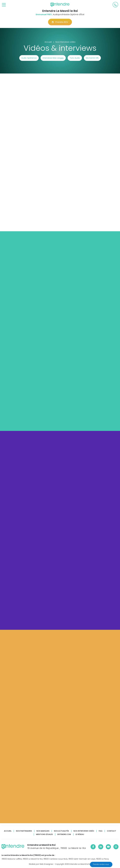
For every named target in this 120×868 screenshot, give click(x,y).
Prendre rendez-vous (101, 864)
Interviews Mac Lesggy (53, 58)
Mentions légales (44, 834)
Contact (112, 831)
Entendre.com (64, 834)
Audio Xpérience (29, 58)
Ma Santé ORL (92, 58)
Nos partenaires (24, 831)
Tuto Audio (75, 58)
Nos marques (43, 831)
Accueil (8, 831)
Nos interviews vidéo (84, 831)
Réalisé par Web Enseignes (41, 864)
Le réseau (80, 834)
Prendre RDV (60, 22)
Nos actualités (61, 831)
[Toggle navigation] (4, 5)
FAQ (101, 831)
